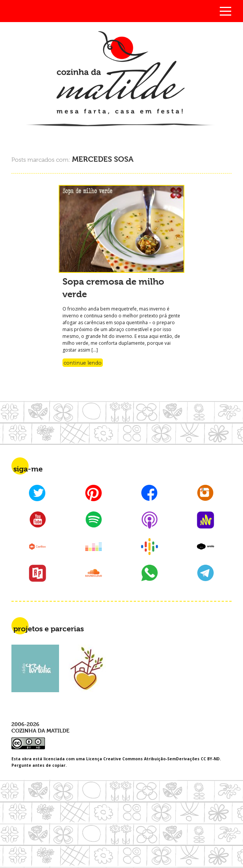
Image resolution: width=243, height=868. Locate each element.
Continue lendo (83, 363)
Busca (18, 11)
